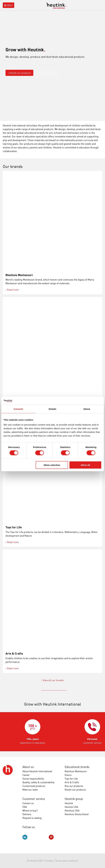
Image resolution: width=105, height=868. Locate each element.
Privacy (49, 861)
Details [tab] (53, 409)
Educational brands (77, 767)
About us (28, 767)
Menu (8, 5)
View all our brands (53, 680)
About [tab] (87, 409)
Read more (13, 290)
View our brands (48, 73)
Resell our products (20, 73)
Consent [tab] (18, 409)
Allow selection (52, 465)
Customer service (34, 799)
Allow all (85, 465)
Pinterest (51, 837)
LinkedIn (25, 837)
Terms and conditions (67, 861)
